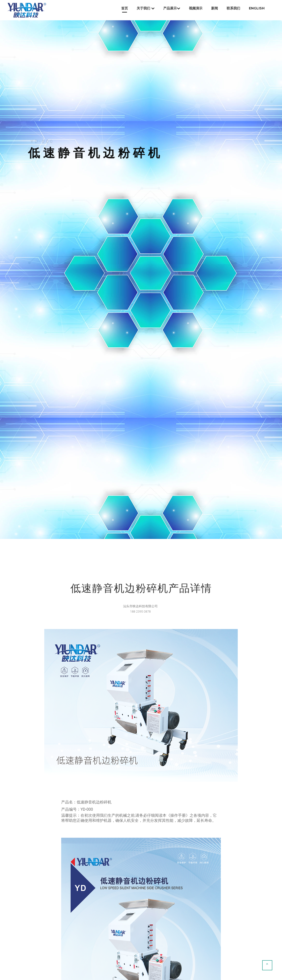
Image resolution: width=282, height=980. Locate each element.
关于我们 (146, 8)
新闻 (215, 8)
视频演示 (196, 8)
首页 (125, 8)
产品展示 (172, 8)
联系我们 (233, 8)
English (257, 8)
